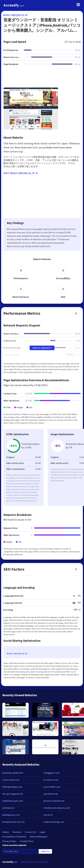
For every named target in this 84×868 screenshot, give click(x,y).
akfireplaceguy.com (12, 787)
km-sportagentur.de (13, 794)
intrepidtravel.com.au (13, 822)
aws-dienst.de (51, 794)
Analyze (45, 851)
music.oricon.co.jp (16, 15)
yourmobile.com (52, 787)
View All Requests (42, 348)
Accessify (14, 5)
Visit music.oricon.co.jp (21, 173)
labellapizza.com (11, 815)
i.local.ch (48, 815)
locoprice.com (51, 780)
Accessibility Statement (14, 837)
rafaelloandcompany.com (57, 808)
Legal (42, 832)
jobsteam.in (8, 808)
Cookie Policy (27, 841)
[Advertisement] (42, 78)
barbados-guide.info (13, 773)
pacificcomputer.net (54, 801)
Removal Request (39, 837)
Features (17, 832)
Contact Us (30, 832)
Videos (6, 832)
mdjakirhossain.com (13, 801)
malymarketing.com (54, 822)
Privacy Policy (9, 841)
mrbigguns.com (51, 773)
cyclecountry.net (11, 780)
